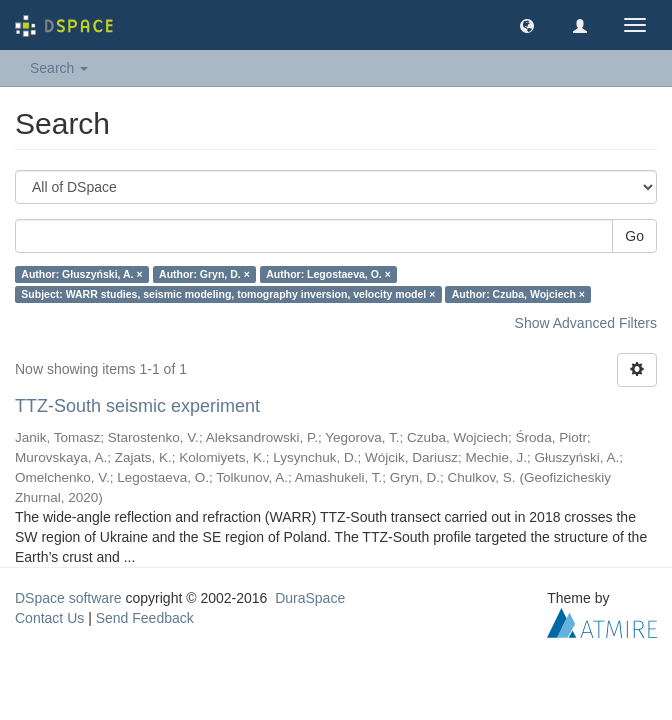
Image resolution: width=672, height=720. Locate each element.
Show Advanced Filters (586, 323)
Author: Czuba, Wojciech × (518, 294)
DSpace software (68, 598)
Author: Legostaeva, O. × (328, 274)
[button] (527, 25)
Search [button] (59, 68)
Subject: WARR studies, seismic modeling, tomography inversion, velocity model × (228, 294)
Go (634, 236)
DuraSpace (310, 598)
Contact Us (49, 618)
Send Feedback (145, 618)
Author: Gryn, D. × (204, 274)
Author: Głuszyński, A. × (81, 274)
